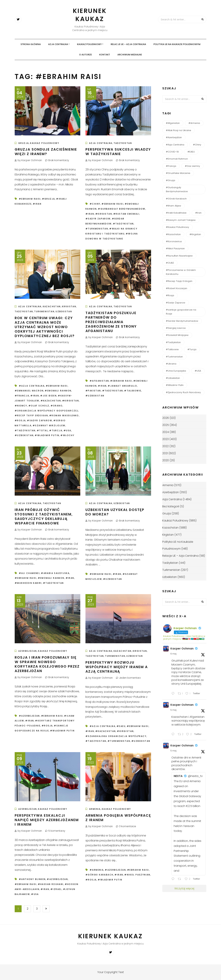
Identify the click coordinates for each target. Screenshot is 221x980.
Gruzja (24, 143)
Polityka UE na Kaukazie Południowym (177, 44)
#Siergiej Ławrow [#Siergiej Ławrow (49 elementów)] (176, 328)
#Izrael (56, 889)
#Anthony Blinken (32, 879)
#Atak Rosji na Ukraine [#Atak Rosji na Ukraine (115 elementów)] (179, 130)
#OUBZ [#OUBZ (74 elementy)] (170, 263)
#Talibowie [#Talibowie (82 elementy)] (172, 349)
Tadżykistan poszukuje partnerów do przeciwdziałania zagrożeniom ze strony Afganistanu (111, 322)
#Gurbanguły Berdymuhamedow (122, 209)
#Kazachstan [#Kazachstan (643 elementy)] (173, 234)
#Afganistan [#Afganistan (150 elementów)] (173, 123)
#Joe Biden (48, 396)
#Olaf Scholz (39, 406)
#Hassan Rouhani (51, 884)
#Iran (37, 204)
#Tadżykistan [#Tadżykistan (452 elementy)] (173, 342)
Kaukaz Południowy (89, 44)
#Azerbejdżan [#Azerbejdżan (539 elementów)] (174, 137)
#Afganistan (99, 381)
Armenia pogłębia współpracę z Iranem (118, 818)
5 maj (173, 710)
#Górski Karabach (99, 875)
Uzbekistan (64, 311)
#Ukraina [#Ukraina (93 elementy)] (171, 364)
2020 (166, 460)
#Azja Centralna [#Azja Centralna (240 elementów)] (175, 145)
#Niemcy (21, 406)
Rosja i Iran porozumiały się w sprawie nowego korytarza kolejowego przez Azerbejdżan (47, 664)
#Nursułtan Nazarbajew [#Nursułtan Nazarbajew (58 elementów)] (179, 256)
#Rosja (20, 420)
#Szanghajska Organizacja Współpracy (116, 736)
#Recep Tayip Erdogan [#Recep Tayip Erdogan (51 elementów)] (179, 281)
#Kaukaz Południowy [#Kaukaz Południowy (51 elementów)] (177, 227)
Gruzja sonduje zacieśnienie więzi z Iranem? (46, 152)
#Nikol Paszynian (137, 875)
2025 (166, 425)
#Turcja (56, 430)
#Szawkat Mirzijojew (49, 425)
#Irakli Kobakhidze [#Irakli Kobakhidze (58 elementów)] (176, 213)
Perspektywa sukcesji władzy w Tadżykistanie (118, 152)
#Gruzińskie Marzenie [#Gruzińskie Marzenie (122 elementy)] (178, 173)
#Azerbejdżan (29, 716)
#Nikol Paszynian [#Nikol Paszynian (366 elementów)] (175, 248)
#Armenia (97, 870)
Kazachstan (52, 306)
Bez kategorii (171, 506)
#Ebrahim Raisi (30, 199)
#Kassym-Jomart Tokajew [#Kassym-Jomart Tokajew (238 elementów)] (181, 220)
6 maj (173, 654)
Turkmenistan (44, 311)
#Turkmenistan (97, 229)
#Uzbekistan (24, 435)
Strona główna (31, 44)
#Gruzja (49, 199)
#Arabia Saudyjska (55, 573)
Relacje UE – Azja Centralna (128, 44)
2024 (166, 432)
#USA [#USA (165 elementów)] (198, 371)
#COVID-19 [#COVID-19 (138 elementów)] (172, 152)
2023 (165, 439)
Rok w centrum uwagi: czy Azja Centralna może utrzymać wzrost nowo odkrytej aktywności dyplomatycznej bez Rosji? (45, 327)
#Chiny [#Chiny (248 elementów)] (197, 145)
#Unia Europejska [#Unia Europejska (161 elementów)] (176, 371)
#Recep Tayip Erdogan (31, 415)
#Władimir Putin (47, 435)
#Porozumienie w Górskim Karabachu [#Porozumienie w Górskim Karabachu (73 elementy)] (181, 272)
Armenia (95, 809)
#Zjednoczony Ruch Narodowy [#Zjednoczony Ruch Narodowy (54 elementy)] (183, 392)
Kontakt (105, 55)
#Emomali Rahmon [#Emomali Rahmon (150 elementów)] (177, 159)
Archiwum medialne (130, 55)
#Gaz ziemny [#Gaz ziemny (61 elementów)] (192, 166)
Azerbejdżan (28, 651)
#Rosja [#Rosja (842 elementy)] (170, 295)
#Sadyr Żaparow (98, 219)
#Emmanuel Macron (29, 391)
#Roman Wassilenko (64, 415)
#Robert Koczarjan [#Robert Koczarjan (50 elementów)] (177, 288)
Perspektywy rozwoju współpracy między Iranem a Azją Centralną (117, 667)
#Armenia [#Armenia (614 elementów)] (194, 123)
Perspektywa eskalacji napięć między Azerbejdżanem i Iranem (47, 820)
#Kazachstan (51, 401)
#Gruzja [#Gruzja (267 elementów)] (170, 180)
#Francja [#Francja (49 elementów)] (171, 166)
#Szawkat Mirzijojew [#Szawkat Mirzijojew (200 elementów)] (177, 335)
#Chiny (95, 204)
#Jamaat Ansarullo (122, 386)
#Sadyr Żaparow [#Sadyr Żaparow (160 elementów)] (176, 303)
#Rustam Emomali (126, 214)
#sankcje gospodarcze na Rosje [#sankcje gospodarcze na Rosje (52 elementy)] (181, 312)
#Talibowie (133, 391)
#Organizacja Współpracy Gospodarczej (46, 411)
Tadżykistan (123, 143)
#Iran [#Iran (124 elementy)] (198, 213)
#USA (67, 430)
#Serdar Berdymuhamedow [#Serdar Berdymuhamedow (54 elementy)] (182, 321)
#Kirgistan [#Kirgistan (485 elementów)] (195, 234)
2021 (165, 453)
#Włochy (67, 435)
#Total (42, 430)
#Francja (22, 396)
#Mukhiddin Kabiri (28, 583)
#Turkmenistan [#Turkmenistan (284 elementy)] (174, 357)
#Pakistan (93, 391)
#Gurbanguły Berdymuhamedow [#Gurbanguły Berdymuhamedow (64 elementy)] (177, 189)
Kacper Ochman (182, 649)
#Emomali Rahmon (58, 391)
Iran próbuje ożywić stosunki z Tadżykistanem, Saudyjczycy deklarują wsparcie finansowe (44, 516)
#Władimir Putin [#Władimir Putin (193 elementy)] (175, 385)
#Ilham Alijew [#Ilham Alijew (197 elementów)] (174, 206)
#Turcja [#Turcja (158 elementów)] (192, 349)
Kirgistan (69, 306)
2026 (166, 418)
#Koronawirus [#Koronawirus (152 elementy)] (174, 241)
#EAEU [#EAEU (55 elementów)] (191, 152)
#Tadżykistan (123, 224)
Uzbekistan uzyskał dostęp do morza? (115, 512)
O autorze (85, 55)
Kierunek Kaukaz (90, 15)
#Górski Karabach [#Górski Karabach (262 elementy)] (176, 199)
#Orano (57, 406)
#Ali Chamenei (29, 573)
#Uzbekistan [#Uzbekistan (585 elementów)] (173, 378)
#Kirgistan (104, 214)
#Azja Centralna (32, 386)
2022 (165, 446)
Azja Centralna (58, 44)
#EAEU (121, 726)
